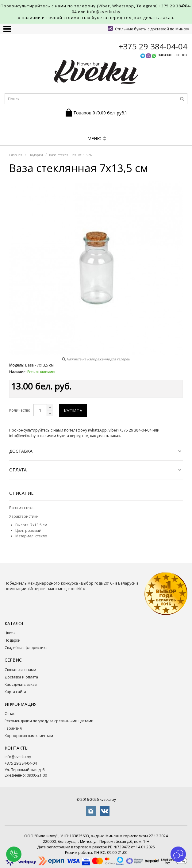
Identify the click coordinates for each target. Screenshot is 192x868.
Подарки (13, 640)
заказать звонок (173, 55)
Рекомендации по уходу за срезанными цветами (49, 721)
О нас (10, 714)
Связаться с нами (20, 670)
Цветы (10, 633)
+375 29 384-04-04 (21, 763)
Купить (73, 410)
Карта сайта (15, 692)
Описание (21, 493)
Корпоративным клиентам (29, 736)
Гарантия (13, 728)
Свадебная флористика (26, 648)
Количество (20, 410)
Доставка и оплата (21, 677)
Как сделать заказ (21, 684)
